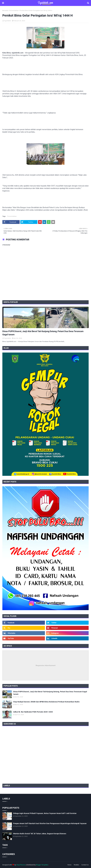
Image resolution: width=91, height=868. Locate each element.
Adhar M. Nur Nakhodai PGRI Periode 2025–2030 (33, 712)
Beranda (5, 10)
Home (69, 865)
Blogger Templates (42, 865)
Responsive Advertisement (46, 665)
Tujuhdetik (7, 21)
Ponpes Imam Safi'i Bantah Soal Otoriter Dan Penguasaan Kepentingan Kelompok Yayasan (50, 823)
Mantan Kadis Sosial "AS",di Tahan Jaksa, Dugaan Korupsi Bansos (40, 834)
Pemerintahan (14, 10)
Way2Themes (21, 865)
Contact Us (85, 865)
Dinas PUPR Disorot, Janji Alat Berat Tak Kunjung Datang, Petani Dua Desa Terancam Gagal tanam (43, 333)
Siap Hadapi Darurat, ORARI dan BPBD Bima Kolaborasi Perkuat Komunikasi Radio (46, 702)
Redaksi (76, 865)
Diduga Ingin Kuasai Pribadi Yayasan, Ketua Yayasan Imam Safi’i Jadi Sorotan (45, 813)
